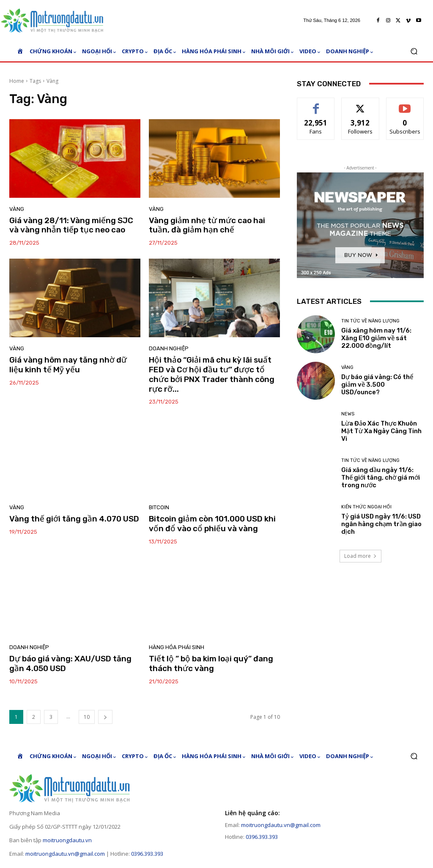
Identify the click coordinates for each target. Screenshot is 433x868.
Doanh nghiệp (169, 348)
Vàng (17, 209)
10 (87, 717)
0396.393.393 (147, 854)
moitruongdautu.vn (67, 840)
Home (17, 81)
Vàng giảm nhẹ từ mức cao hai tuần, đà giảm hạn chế (207, 225)
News (348, 414)
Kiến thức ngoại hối (366, 507)
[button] (414, 51)
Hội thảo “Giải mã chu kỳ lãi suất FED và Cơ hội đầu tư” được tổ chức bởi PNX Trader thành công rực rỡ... (212, 374)
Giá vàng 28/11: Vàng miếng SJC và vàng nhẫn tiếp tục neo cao (71, 225)
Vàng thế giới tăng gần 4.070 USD (74, 519)
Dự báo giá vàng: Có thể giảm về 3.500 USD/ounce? (377, 385)
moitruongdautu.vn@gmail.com (65, 854)
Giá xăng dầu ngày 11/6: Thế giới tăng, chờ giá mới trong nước (381, 478)
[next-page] (105, 717)
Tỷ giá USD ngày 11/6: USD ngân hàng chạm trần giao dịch (381, 524)
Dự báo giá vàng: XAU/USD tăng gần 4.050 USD (70, 663)
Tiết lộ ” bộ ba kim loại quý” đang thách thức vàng (211, 663)
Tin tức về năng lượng (370, 321)
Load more (360, 556)
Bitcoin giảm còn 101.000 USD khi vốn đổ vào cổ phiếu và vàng (212, 524)
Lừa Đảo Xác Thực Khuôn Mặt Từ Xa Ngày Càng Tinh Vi (381, 431)
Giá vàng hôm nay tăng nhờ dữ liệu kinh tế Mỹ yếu (68, 365)
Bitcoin (159, 507)
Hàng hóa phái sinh (177, 647)
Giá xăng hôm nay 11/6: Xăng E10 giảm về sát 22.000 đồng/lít (376, 338)
